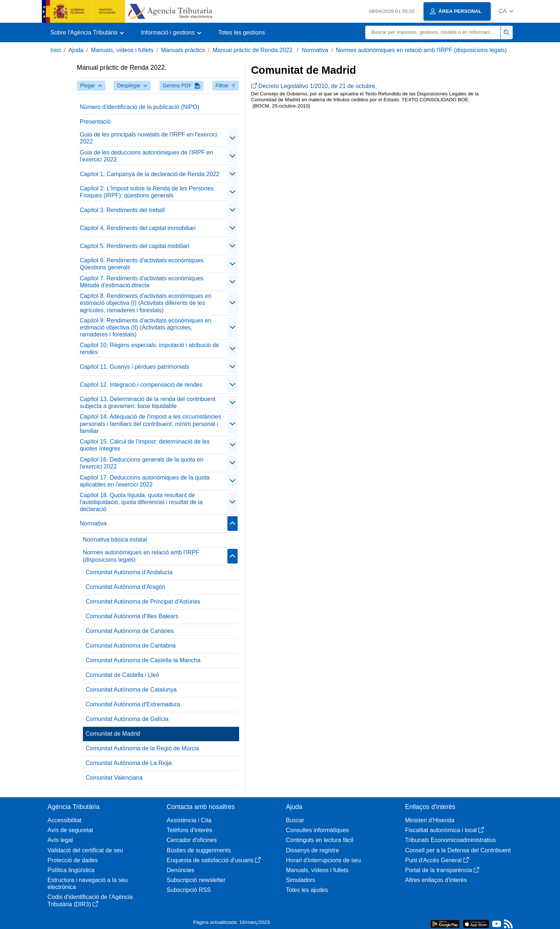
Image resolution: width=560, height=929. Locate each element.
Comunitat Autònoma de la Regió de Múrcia (143, 748)
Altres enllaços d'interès (436, 880)
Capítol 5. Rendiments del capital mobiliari (135, 246)
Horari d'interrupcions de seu (323, 860)
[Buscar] (433, 32)
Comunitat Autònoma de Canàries (130, 631)
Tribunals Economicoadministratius (451, 840)
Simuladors (301, 880)
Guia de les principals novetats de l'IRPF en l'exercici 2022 (149, 138)
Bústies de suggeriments (199, 850)
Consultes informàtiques (318, 830)
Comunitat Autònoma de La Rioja (129, 763)
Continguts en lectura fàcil (320, 840)
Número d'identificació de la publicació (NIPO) (140, 107)
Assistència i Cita (189, 820)
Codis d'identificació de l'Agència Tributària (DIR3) (90, 900)
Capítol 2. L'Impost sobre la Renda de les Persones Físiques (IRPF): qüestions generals (147, 192)
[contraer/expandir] (233, 138)
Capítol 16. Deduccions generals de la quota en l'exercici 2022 (142, 463)
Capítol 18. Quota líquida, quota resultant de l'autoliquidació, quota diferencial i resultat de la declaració (141, 502)
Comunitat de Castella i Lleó (122, 675)
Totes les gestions (241, 32)
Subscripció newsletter (196, 880)
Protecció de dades (73, 860)
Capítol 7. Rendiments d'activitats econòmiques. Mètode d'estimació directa (142, 282)
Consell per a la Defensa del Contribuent (458, 850)
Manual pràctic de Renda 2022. (253, 50)
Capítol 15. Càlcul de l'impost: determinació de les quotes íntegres (145, 445)
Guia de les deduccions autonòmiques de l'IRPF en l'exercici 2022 (147, 156)
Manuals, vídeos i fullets (122, 50)
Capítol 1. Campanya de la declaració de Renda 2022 (150, 174)
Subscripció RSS (189, 890)
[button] (506, 11)
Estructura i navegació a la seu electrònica (88, 884)
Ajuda (76, 50)
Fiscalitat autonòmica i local (445, 830)
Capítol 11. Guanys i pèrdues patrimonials (135, 367)
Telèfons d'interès (190, 830)
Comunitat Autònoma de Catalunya (131, 690)
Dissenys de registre (313, 850)
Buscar (295, 820)
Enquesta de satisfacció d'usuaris (214, 860)
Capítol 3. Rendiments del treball (122, 210)
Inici (56, 50)
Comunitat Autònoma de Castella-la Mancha (143, 660)
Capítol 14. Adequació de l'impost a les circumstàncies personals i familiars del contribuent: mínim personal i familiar (151, 424)
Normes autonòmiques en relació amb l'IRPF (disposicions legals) (421, 50)
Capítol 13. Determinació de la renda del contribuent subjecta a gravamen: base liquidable (148, 402)
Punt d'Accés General (437, 860)
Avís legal (60, 840)
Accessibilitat (65, 820)
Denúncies (181, 870)
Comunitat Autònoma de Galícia (127, 719)
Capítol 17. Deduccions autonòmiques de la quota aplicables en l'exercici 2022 (145, 481)
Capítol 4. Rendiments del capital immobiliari (138, 228)
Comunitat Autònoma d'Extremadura (133, 704)
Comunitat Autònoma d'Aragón (126, 587)
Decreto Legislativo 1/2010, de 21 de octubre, (314, 86)
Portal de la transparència (442, 870)
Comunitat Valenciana (114, 778)
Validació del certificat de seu (85, 850)
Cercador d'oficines (192, 840)
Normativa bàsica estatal (115, 540)
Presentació (96, 122)
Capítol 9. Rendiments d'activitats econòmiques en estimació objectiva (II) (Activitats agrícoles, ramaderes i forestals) (146, 327)
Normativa (315, 50)
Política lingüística (71, 870)
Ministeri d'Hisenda (430, 820)
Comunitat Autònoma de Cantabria (131, 646)
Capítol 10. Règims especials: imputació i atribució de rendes (150, 349)
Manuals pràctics (183, 50)
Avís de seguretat (70, 830)
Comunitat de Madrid (113, 734)
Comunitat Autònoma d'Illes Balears (132, 616)
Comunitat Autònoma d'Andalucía (129, 572)
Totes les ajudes (307, 890)
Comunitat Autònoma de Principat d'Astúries (143, 602)
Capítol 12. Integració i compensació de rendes (141, 385)
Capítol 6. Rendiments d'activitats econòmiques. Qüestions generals (142, 264)
